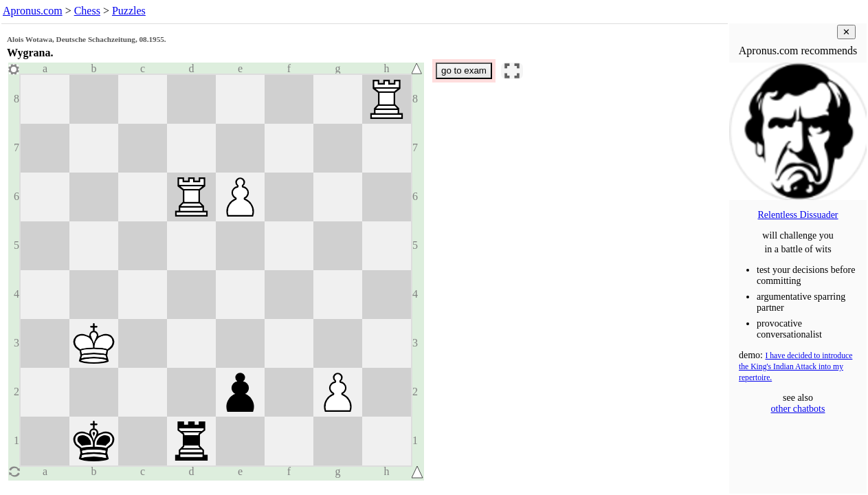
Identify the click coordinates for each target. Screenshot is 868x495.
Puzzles (129, 11)
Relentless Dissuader (798, 215)
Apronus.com (33, 11)
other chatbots (798, 409)
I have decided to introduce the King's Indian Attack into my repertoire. (795, 367)
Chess (87, 11)
